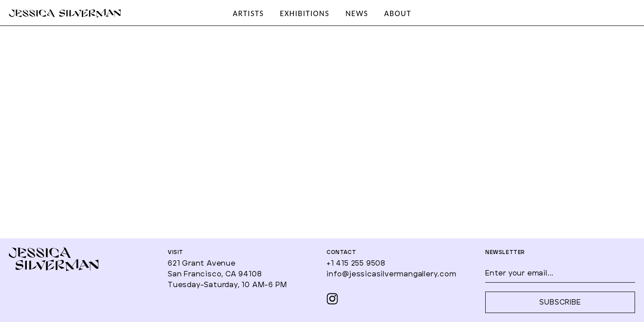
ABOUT (398, 13)
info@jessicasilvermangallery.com (392, 274)
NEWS (357, 13)
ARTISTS (248, 13)
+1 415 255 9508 (356, 263)
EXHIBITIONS (305, 13)
